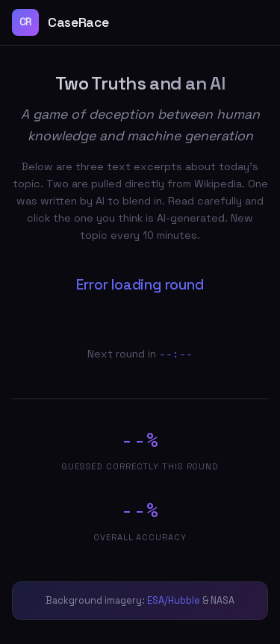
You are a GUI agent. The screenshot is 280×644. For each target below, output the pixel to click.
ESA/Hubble (174, 600)
